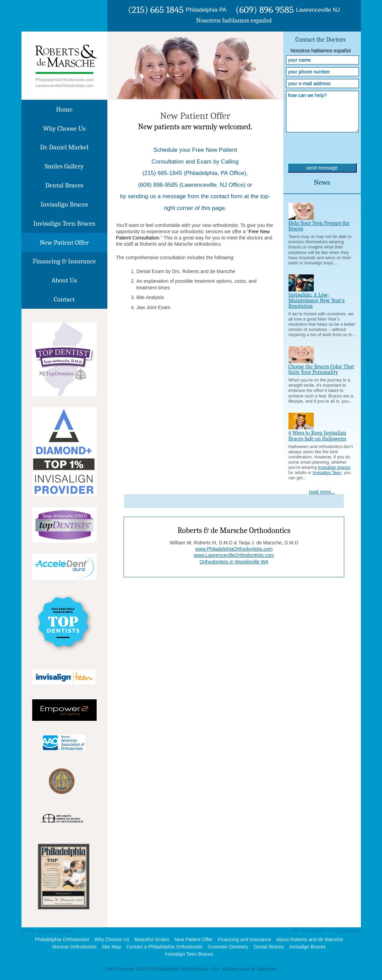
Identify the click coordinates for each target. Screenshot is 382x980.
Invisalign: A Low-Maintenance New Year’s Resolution (317, 300)
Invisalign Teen (327, 473)
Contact (64, 299)
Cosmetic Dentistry (228, 947)
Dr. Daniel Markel (64, 147)
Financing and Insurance (244, 939)
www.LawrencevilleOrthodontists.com (234, 555)
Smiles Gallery (64, 166)
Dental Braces (64, 185)
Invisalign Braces (64, 204)
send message (322, 168)
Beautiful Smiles (152, 939)
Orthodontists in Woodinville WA (234, 562)
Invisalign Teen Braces (64, 223)
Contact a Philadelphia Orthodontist (164, 947)
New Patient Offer (64, 242)
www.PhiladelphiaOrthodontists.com (234, 549)
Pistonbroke (348, 931)
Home (64, 109)
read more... (322, 492)
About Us (64, 280)
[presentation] (321, 149)
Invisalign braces (334, 467)
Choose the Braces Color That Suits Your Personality (321, 369)
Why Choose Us (64, 128)
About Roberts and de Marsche (310, 939)
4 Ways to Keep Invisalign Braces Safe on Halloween (317, 436)
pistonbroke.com (55, 931)
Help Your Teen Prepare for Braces (319, 226)
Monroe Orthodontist (74, 947)
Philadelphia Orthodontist (62, 939)
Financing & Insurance (64, 261)
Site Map (111, 947)
